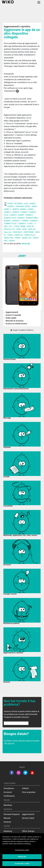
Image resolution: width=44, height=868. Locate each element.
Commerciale (9, 835)
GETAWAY (19, 204)
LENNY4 (24, 212)
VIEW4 (12, 241)
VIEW (19, 229)
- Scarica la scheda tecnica (16, 324)
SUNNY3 (21, 218)
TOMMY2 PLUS (10, 224)
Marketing (8, 831)
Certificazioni (9, 796)
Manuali (7, 818)
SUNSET (7, 221)
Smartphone (9, 788)
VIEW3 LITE (27, 238)
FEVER (10, 204)
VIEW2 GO (19, 235)
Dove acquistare (29, 792)
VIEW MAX (17, 232)
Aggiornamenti (28, 814)
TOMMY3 (22, 224)
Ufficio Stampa (28, 831)
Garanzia (7, 822)
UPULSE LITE (9, 229)
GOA (26, 204)
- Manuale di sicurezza (14, 321)
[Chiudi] (40, 839)
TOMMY (25, 221)
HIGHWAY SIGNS (23, 206)
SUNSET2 (16, 221)
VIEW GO (32, 229)
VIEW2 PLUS (30, 235)
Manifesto (8, 805)
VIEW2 (10, 235)
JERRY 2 (7, 209)
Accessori (8, 792)
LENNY (31, 209)
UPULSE (31, 226)
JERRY (34, 206)
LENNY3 (16, 212)
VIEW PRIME (28, 232)
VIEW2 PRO (9, 238)
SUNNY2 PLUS (10, 218)
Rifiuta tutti (22, 859)
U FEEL (30, 224)
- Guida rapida (10, 318)
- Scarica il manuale (13, 315)
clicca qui (26, 244)
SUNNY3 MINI (32, 218)
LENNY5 (13, 215)
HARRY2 (11, 206)
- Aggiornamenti (11, 312)
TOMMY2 (34, 221)
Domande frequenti (12, 814)
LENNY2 (7, 212)
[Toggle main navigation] (39, 2)
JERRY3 (16, 209)
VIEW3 (18, 238)
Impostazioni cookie (22, 852)
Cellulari (25, 788)
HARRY (33, 204)
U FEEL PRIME (20, 226)
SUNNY (21, 215)
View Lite (8, 232)
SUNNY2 (29, 215)
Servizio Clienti (28, 818)
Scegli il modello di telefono (22, 330)
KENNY (23, 209)
